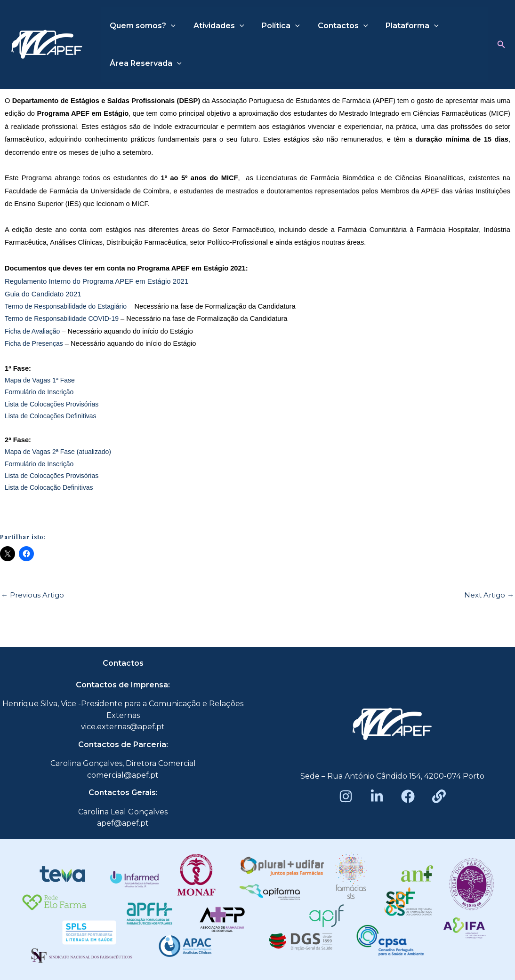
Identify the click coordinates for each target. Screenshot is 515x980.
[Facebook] (408, 796)
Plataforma (399, 26)
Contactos (333, 26)
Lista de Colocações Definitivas (51, 416)
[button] (501, 45)
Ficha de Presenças (34, 343)
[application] (169, 26)
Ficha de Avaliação (32, 331)
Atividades (215, 26)
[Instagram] (346, 796)
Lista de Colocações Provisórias (52, 404)
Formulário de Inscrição (39, 392)
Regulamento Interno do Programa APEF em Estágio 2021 (97, 281)
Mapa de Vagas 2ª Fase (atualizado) (58, 452)
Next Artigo (489, 595)
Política (274, 26)
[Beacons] (439, 796)
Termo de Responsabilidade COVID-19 (62, 319)
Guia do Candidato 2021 (43, 294)
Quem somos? (141, 26)
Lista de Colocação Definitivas (49, 487)
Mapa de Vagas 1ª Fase (40, 380)
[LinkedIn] (377, 796)
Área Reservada (144, 64)
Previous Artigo (32, 595)
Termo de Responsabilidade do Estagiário (66, 306)
